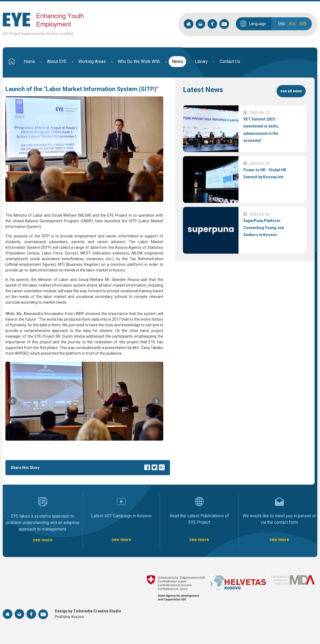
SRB (303, 24)
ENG (282, 24)
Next (156, 401)
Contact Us (230, 61)
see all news (291, 91)
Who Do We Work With (139, 61)
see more (43, 540)
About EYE (57, 61)
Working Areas (92, 61)
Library (201, 61)
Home (29, 61)
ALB (292, 24)
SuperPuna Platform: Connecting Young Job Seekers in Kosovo (264, 228)
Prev (12, 401)
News (177, 61)
